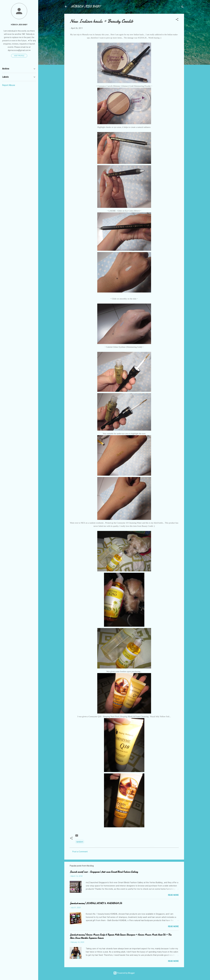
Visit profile (19, 56)
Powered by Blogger (124, 973)
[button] (177, 20)
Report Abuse (9, 85)
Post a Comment (80, 852)
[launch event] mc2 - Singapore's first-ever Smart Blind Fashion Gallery (104, 872)
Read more (173, 895)
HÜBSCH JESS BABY (86, 6)
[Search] (182, 7)
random (80, 842)
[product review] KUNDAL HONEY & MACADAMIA (96, 903)
